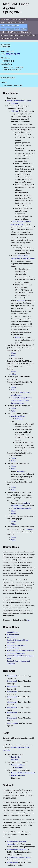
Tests (17, 29)
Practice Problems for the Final (19, 100)
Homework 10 (12, 723)
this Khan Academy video (21, 504)
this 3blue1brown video (22, 508)
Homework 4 (12, 691)
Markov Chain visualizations (21, 394)
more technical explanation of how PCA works (23, 257)
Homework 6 (12, 702)
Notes (3, 29)
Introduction (12, 637)
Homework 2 (12, 681)
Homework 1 (12, 676)
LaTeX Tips (31, 35)
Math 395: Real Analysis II (10, 32)
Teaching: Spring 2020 (19, 19)
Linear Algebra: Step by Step (17, 849)
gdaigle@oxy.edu (13, 54)
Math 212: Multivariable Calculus (12, 23)
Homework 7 (12, 707)
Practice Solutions (18, 775)
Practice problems (18, 416)
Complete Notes (13, 632)
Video (13, 356)
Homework (10, 29)
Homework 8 (12, 712)
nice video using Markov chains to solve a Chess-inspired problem (21, 400)
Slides (13, 353)
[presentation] (19, 290)
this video (21, 300)
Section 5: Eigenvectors (16, 653)
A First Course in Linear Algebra (19, 857)
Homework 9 (12, 718)
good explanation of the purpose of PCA (21, 223)
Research (4, 35)
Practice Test (16, 757)
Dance (16, 38)
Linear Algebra (12, 862)
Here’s (18, 337)
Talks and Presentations (18, 35)
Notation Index (13, 635)
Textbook (24, 29)
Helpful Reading (6, 38)
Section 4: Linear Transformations (20, 650)
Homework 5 (12, 697)
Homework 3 (12, 686)
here (29, 620)
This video (15, 111)
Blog (8, 19)
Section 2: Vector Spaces (16, 645)
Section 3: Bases (13, 648)
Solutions (15, 103)
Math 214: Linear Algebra (10, 26)
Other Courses (26, 32)
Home (3, 19)
